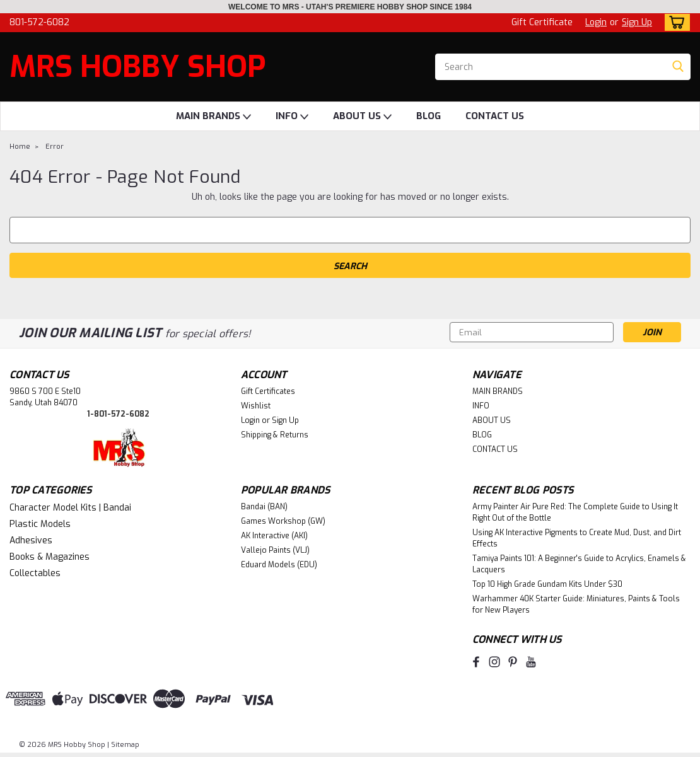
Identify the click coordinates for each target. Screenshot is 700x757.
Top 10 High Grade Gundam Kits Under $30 (547, 584)
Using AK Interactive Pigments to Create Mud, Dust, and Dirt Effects (577, 538)
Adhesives (31, 540)
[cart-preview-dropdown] (674, 22)
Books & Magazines (50, 557)
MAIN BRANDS (213, 117)
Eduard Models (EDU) (279, 565)
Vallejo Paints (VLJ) (275, 550)
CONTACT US (495, 116)
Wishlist (256, 406)
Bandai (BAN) (264, 507)
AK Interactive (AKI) (274, 536)
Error (55, 147)
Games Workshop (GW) (283, 521)
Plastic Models (40, 524)
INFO (292, 117)
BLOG (429, 116)
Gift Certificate (542, 22)
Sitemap (125, 745)
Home (20, 147)
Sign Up (637, 22)
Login (596, 22)
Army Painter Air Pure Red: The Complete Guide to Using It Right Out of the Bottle (575, 512)
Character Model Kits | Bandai (70, 508)
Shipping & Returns (275, 435)
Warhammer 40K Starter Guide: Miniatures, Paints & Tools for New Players (576, 604)
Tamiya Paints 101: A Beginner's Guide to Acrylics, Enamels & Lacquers (579, 564)
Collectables (35, 573)
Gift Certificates (268, 391)
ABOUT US (362, 117)
